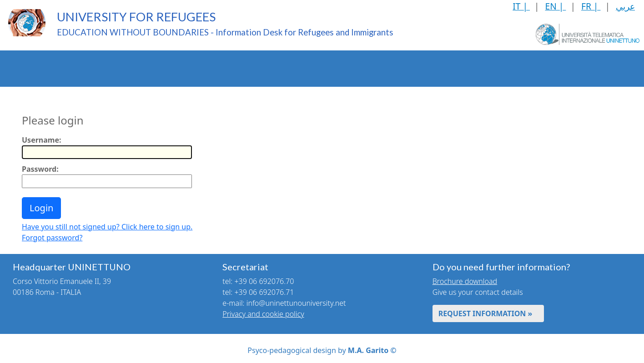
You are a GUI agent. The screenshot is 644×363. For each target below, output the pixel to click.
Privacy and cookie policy (263, 314)
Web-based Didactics (331, 69)
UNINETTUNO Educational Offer (83, 69)
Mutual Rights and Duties (527, 69)
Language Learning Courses (399, 69)
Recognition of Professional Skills (263, 69)
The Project (26, 69)
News (574, 69)
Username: (41, 140)
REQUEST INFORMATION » (486, 313)
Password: (40, 169)
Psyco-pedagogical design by (322, 350)
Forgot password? (52, 238)
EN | (556, 6)
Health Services (463, 69)
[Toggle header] (596, 68)
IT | (521, 6)
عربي (625, 6)
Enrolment (139, 69)
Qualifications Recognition (194, 69)
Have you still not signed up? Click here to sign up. (107, 227)
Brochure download (465, 281)
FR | (591, 6)
